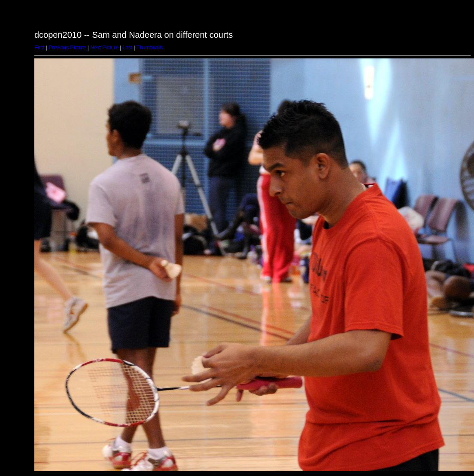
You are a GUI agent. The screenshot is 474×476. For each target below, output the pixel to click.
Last (127, 48)
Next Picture (104, 48)
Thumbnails (150, 48)
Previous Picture (67, 48)
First (39, 48)
